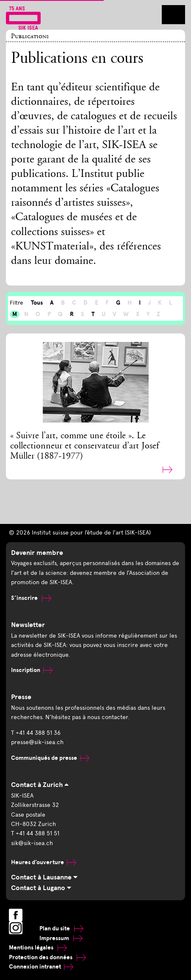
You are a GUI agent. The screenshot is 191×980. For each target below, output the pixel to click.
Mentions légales (38, 948)
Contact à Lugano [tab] (41, 888)
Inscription (32, 670)
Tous (37, 303)
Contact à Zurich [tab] (40, 785)
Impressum (61, 938)
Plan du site (61, 928)
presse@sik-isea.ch (37, 742)
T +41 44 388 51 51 (35, 833)
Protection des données (47, 957)
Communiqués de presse (50, 758)
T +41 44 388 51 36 (36, 733)
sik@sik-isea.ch (32, 843)
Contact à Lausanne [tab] (44, 877)
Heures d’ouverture (44, 862)
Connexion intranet (41, 967)
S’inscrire (31, 598)
